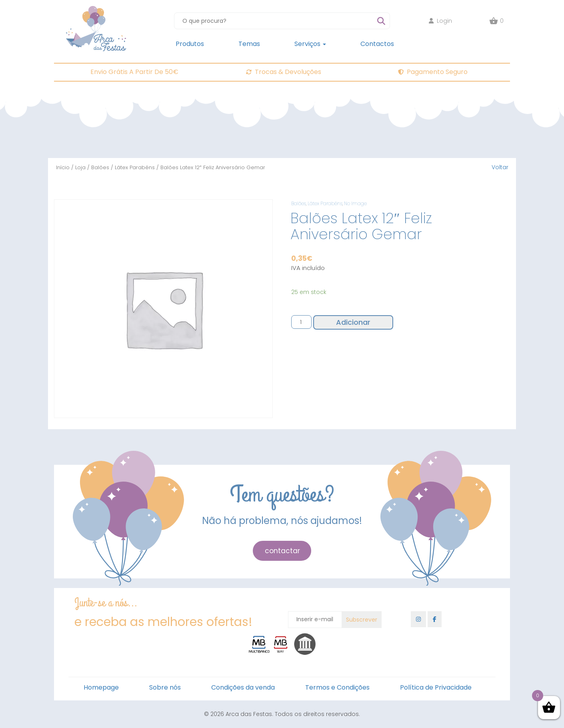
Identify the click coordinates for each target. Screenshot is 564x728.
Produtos (190, 44)
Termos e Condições (337, 687)
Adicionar (353, 322)
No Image (355, 203)
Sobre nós (165, 687)
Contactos (377, 44)
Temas (249, 44)
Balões (100, 167)
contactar (282, 551)
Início (63, 167)
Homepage (101, 687)
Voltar (500, 167)
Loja (80, 167)
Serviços (310, 44)
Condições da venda (243, 687)
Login (440, 21)
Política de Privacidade (436, 687)
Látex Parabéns (135, 167)
